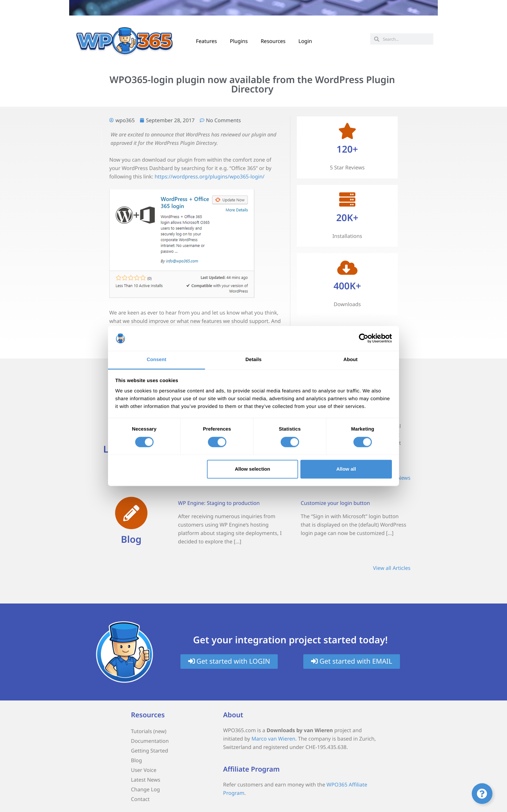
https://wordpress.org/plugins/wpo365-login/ (210, 176)
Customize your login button (335, 503)
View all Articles (392, 568)
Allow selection (252, 469)
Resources (273, 41)
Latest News (146, 780)
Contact (140, 799)
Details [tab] (253, 360)
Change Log (146, 789)
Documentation (150, 741)
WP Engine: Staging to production (219, 503)
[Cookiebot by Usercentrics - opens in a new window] (364, 338)
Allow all (346, 469)
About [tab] (351, 360)
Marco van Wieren (274, 739)
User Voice (144, 770)
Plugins (239, 41)
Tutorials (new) (149, 731)
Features (206, 41)
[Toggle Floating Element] (482, 794)
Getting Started (150, 751)
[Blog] (131, 513)
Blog (131, 539)
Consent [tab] (157, 360)
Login (305, 41)
